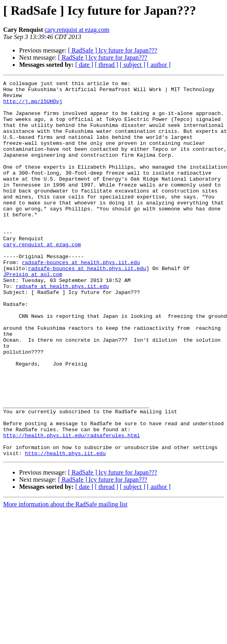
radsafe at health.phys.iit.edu (62, 328)
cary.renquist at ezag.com (77, 30)
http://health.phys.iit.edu (66, 528)
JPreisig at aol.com (33, 313)
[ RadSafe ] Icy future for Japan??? (113, 50)
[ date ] (84, 65)
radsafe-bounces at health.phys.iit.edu (81, 299)
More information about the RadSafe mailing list (65, 579)
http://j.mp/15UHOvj (33, 106)
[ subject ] (133, 65)
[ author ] (159, 65)
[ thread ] (107, 65)
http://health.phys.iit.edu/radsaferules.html (71, 507)
